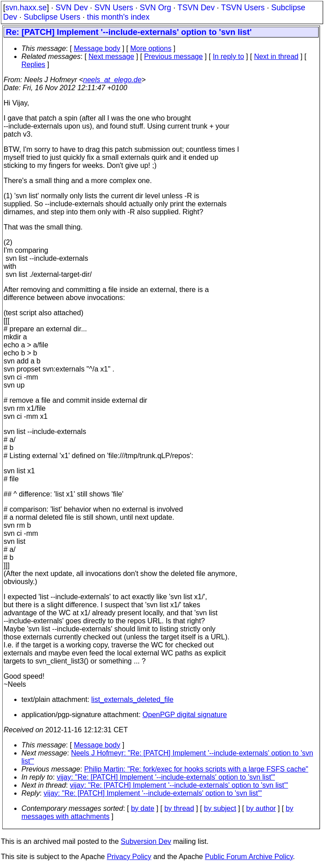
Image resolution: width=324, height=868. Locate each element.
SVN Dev (71, 8)
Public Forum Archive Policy (249, 857)
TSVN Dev (196, 8)
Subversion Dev (146, 841)
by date (142, 808)
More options (151, 48)
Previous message (174, 56)
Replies (33, 65)
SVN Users (114, 8)
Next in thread (276, 56)
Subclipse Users (52, 17)
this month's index (118, 17)
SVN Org (155, 8)
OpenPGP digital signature (185, 715)
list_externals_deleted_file (133, 699)
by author (261, 808)
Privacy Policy (129, 857)
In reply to (228, 56)
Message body (97, 48)
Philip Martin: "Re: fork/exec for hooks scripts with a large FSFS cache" (196, 769)
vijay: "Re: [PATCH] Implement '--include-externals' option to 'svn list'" (166, 777)
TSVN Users (243, 8)
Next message (111, 56)
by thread (179, 808)
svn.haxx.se (26, 8)
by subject (220, 808)
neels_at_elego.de (112, 80)
